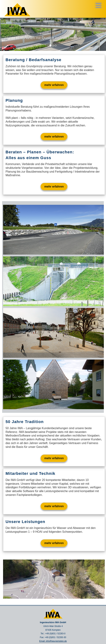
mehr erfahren (54, 85)
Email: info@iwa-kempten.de (53, 641)
